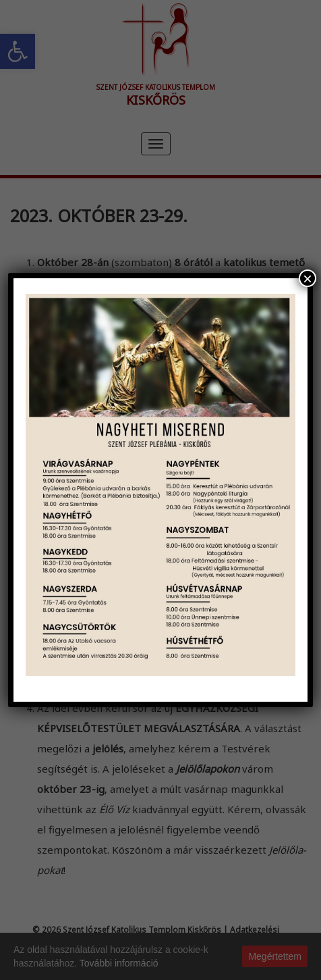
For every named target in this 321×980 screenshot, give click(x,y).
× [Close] (308, 278)
